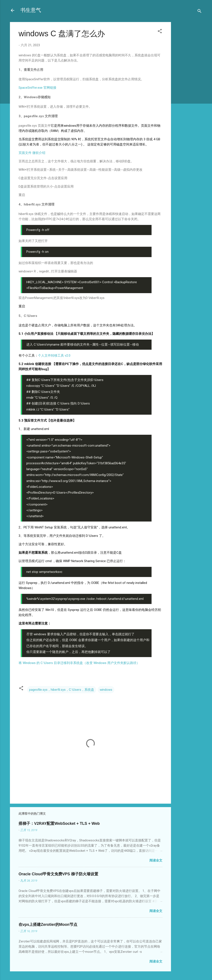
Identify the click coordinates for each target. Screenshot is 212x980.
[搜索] (199, 12)
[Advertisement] (188, 90)
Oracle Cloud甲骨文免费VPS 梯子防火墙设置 (58, 874)
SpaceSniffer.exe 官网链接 (37, 88)
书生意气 (31, 10)
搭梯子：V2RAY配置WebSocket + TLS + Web (59, 824)
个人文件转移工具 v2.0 (54, 356)
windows (106, 690)
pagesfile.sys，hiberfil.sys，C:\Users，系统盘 (62, 690)
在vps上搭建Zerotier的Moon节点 (48, 925)
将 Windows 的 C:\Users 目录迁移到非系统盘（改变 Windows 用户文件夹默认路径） (79, 663)
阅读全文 (156, 860)
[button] (160, 32)
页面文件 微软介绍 (32, 153)
